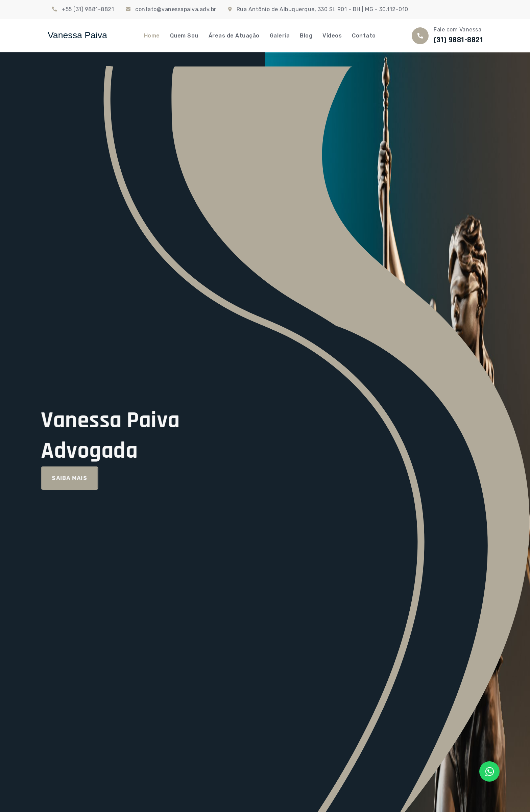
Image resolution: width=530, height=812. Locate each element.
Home (152, 36)
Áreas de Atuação (234, 36)
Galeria (280, 36)
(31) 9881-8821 (458, 40)
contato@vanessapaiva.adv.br (176, 9)
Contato (364, 36)
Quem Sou (184, 36)
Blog (306, 36)
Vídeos (332, 36)
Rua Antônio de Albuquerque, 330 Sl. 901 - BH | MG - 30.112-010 (322, 9)
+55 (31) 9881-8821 (88, 9)
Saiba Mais (63, 478)
